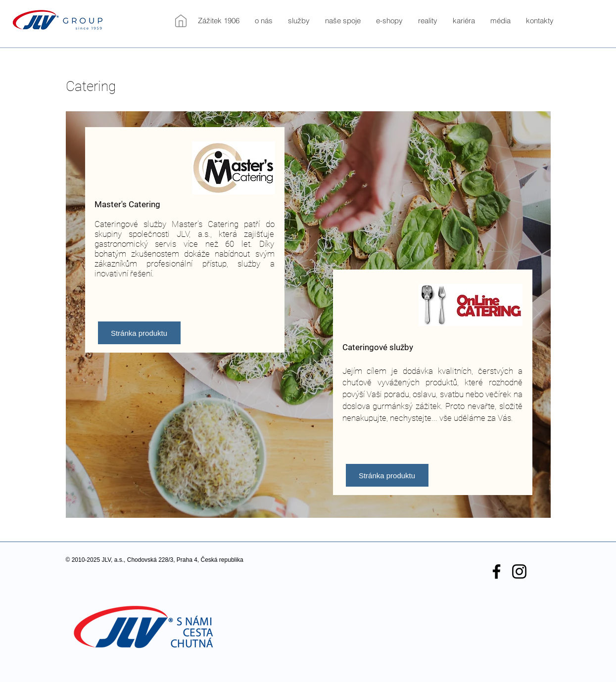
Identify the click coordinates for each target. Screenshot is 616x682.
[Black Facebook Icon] (497, 571)
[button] (263, 21)
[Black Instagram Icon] (519, 571)
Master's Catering (127, 204)
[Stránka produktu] (139, 333)
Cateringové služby (378, 347)
